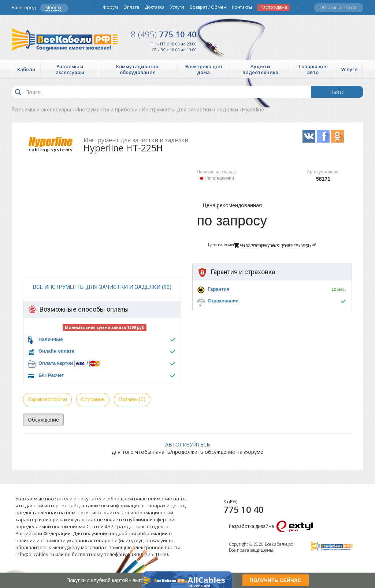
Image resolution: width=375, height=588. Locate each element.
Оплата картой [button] (56, 363)
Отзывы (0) (132, 399)
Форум (110, 7)
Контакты (242, 7)
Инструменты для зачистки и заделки (190, 110)
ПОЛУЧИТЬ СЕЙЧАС (276, 580)
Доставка (155, 7)
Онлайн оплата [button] (56, 351)
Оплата (131, 7)
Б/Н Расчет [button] (51, 375)
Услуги (177, 7)
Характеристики (47, 399)
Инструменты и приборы (106, 110)
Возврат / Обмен (208, 7)
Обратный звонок (338, 8)
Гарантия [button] (218, 289)
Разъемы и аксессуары (41, 110)
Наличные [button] (51, 339)
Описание (93, 399)
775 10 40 (164, 34)
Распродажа (274, 7)
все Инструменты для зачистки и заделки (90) (102, 287)
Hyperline (253, 110)
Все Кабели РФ (65, 39)
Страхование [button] (223, 301)
